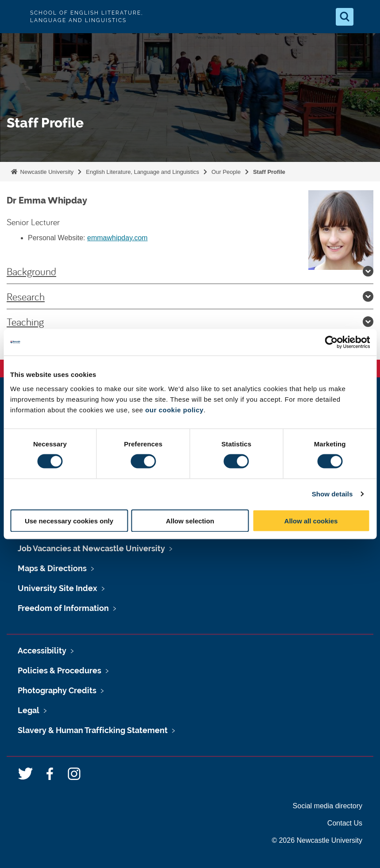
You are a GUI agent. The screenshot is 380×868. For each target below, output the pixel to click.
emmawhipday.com (117, 238)
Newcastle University (46, 172)
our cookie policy (174, 409)
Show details (332, 494)
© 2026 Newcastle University (317, 840)
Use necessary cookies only (69, 520)
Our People (226, 172)
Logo (14, 17)
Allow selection (190, 520)
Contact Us (345, 823)
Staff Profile (269, 172)
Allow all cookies (311, 520)
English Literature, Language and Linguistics (142, 172)
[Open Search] (345, 17)
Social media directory (328, 806)
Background (190, 271)
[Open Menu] (366, 17)
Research (190, 296)
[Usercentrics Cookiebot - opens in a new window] (331, 342)
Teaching (190, 322)
